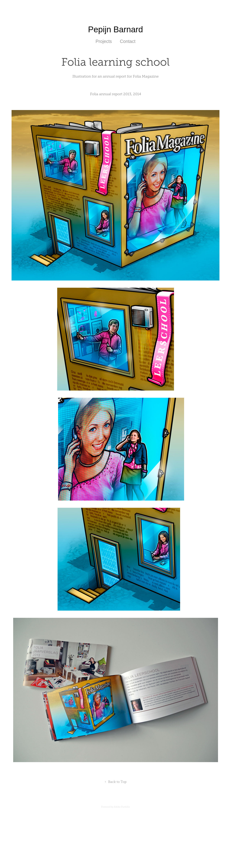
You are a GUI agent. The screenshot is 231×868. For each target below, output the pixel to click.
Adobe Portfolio (122, 807)
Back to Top (116, 782)
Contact (128, 41)
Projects (104, 41)
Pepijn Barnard (115, 29)
